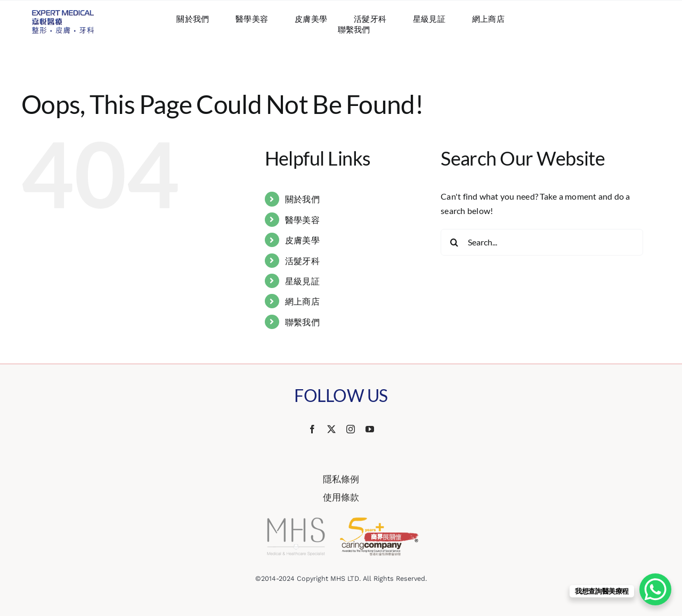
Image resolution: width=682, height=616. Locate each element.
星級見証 (302, 281)
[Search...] (542, 242)
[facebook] (312, 429)
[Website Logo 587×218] (63, 14)
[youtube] (370, 429)
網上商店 (302, 301)
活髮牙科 (302, 261)
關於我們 (302, 199)
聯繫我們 (302, 322)
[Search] (454, 242)
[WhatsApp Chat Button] (655, 589)
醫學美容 (302, 220)
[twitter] (331, 429)
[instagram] (351, 429)
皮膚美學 (302, 240)
